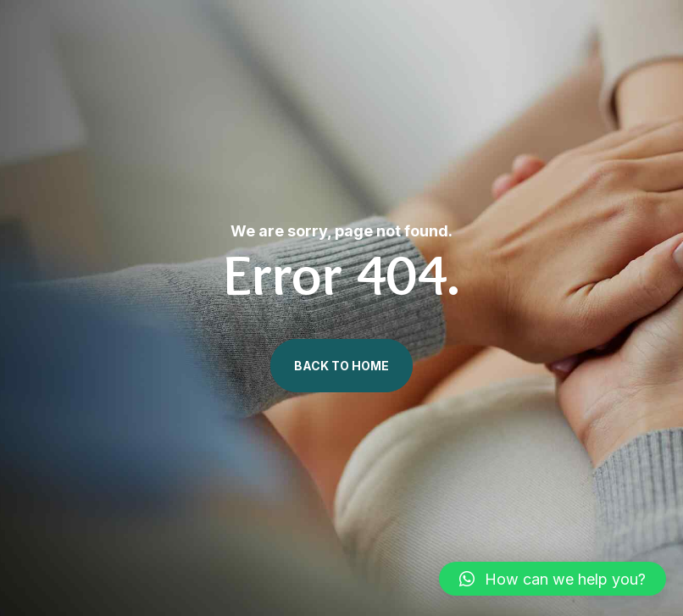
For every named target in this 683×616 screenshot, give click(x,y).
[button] (553, 579)
